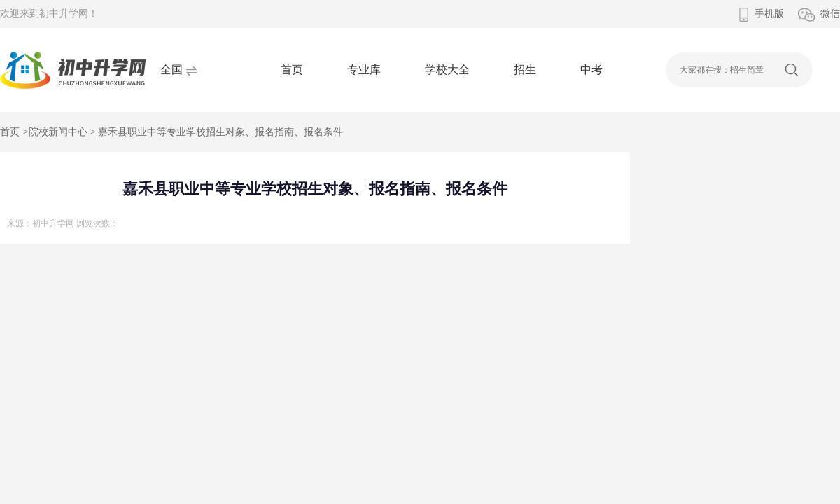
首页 (292, 70)
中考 (591, 70)
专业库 (364, 70)
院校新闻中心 (58, 132)
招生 (525, 70)
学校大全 (447, 70)
